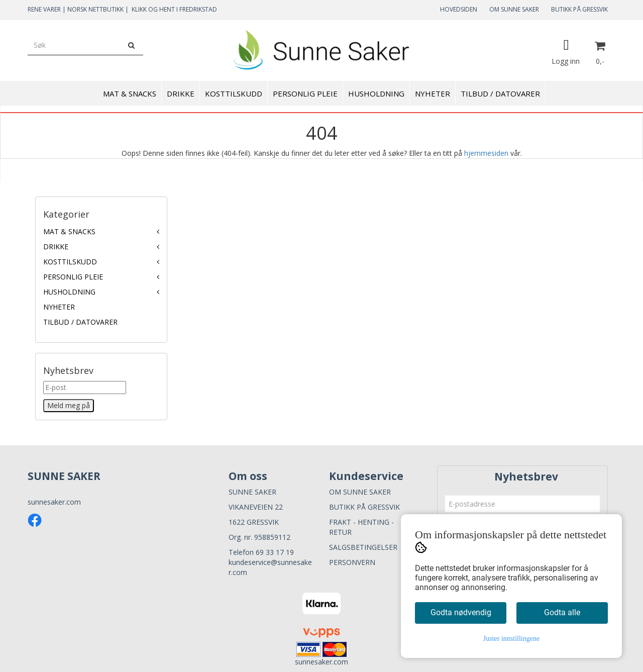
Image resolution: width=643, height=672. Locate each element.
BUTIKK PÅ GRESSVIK (579, 9)
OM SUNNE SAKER (514, 9)
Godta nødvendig (461, 612)
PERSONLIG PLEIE (73, 277)
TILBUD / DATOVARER (80, 322)
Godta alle (562, 612)
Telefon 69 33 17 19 (261, 552)
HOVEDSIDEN (459, 9)
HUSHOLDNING (69, 292)
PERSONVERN (352, 562)
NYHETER (59, 307)
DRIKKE (56, 247)
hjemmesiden (486, 153)
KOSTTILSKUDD (70, 262)
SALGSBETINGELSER (363, 547)
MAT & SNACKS (69, 231)
